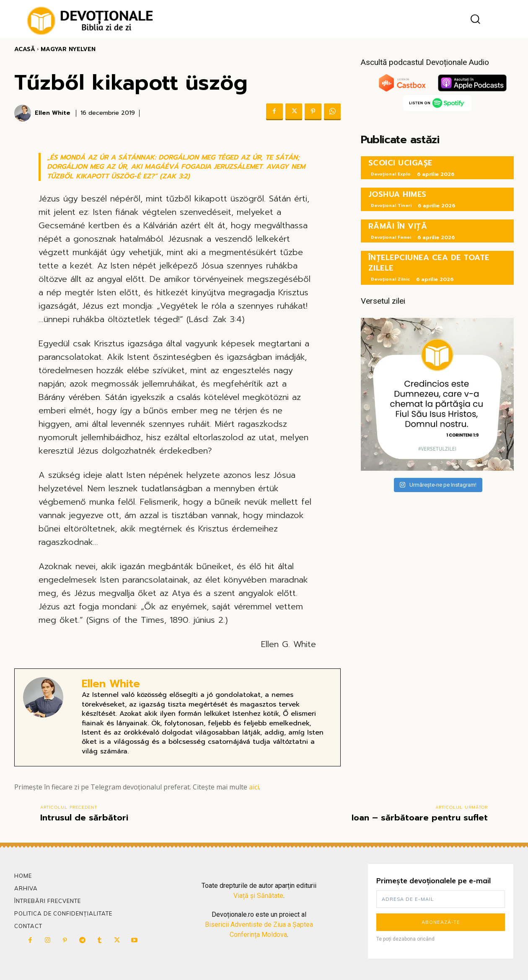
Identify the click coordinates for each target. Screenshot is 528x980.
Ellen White (53, 113)
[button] (475, 19)
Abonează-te (441, 922)
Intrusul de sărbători (84, 818)
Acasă (25, 49)
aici (254, 787)
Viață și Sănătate (258, 896)
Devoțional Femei (391, 237)
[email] (441, 899)
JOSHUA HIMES (397, 194)
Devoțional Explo (391, 174)
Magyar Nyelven (68, 49)
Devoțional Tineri (391, 205)
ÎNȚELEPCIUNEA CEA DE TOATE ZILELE (429, 263)
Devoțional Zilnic (390, 279)
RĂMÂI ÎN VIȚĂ (398, 226)
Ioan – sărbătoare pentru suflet (420, 818)
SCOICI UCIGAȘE (400, 163)
